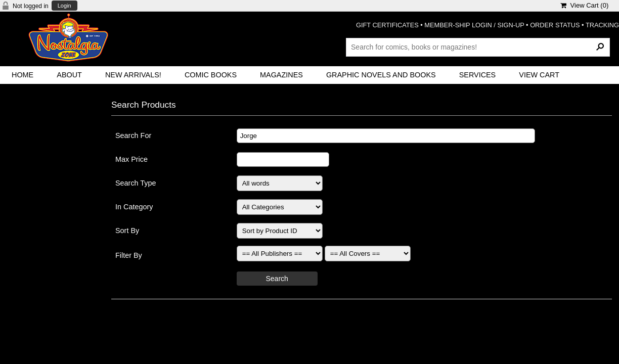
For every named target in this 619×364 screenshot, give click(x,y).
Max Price (131, 159)
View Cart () (584, 5)
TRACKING (602, 25)
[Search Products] (478, 47)
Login (64, 6)
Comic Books (211, 75)
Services (478, 75)
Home (23, 75)
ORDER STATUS (555, 25)
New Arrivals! (133, 75)
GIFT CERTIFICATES (387, 25)
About (69, 75)
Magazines (281, 75)
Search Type (136, 183)
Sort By (127, 231)
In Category (134, 207)
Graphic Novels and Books (381, 75)
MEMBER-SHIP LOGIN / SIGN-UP (474, 25)
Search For (133, 135)
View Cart (539, 75)
